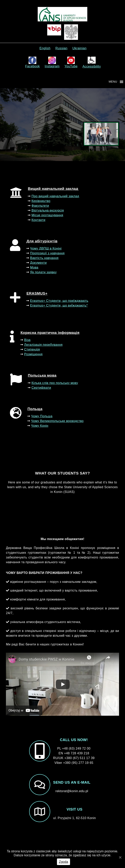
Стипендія (32, 349)
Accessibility (92, 62)
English (45, 48)
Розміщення (33, 354)
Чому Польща (42, 416)
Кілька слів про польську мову (55, 383)
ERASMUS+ (37, 293)
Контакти (38, 220)
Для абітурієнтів (42, 241)
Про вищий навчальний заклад (55, 196)
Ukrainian (79, 48)
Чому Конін (40, 426)
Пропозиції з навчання (47, 253)
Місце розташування (47, 215)
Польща (35, 409)
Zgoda (64, 862)
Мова (34, 267)
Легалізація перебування (43, 345)
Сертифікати (41, 388)
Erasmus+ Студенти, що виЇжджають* (59, 305)
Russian (61, 48)
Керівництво (41, 201)
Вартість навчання (44, 258)
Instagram (52, 62)
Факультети (40, 206)
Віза (27, 340)
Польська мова (42, 375)
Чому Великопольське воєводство (57, 421)
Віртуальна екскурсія (48, 210)
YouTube (71, 62)
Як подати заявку (43, 272)
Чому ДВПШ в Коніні (46, 248)
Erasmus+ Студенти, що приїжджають (59, 301)
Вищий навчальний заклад (53, 189)
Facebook (32, 62)
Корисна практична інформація (50, 333)
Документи (38, 263)
